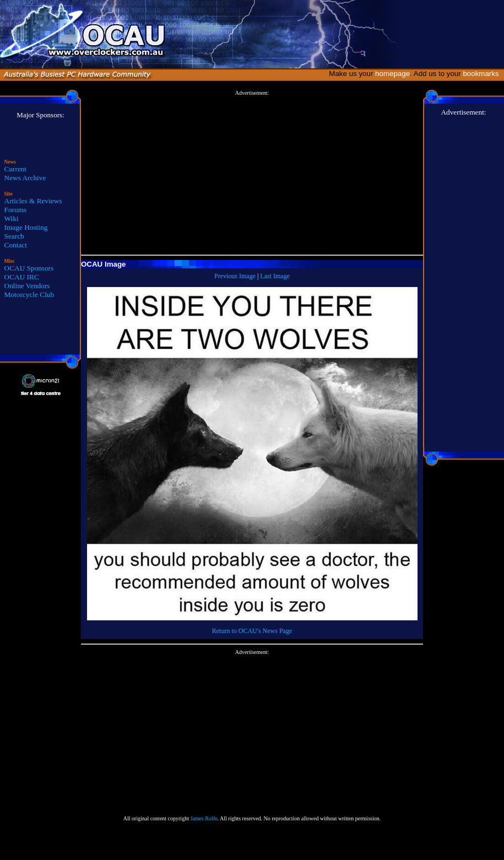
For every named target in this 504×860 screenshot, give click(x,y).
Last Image (275, 276)
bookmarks (483, 74)
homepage (392, 74)
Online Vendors (27, 286)
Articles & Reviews (33, 201)
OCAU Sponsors (29, 268)
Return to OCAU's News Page (252, 631)
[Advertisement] (252, 173)
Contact (16, 245)
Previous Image (235, 276)
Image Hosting (26, 227)
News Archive (25, 178)
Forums (16, 210)
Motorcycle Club (29, 294)
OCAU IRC (22, 277)
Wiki (12, 218)
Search (14, 236)
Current (16, 169)
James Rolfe (204, 818)
